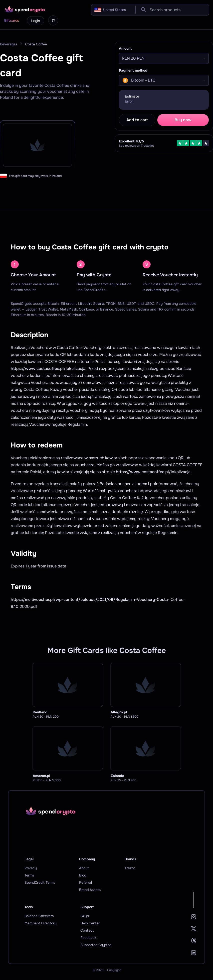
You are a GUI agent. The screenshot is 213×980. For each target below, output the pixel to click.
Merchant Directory (40, 923)
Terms (29, 875)
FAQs (85, 916)
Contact (87, 930)
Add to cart (137, 120)
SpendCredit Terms (40, 882)
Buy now (183, 120)
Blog (83, 875)
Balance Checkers (39, 916)
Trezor (130, 868)
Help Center (90, 923)
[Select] (164, 58)
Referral (86, 882)
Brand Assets (90, 890)
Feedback (88, 938)
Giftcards (11, 20)
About (84, 868)
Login (36, 21)
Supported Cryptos (96, 945)
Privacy (31, 868)
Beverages (9, 44)
